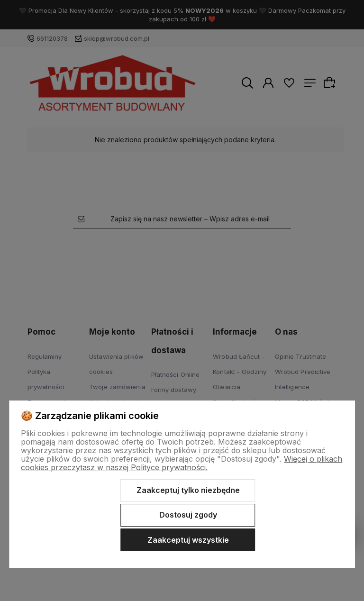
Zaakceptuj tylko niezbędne (188, 490)
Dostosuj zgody (188, 515)
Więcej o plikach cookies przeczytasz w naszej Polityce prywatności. (182, 463)
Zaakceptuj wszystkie (188, 540)
